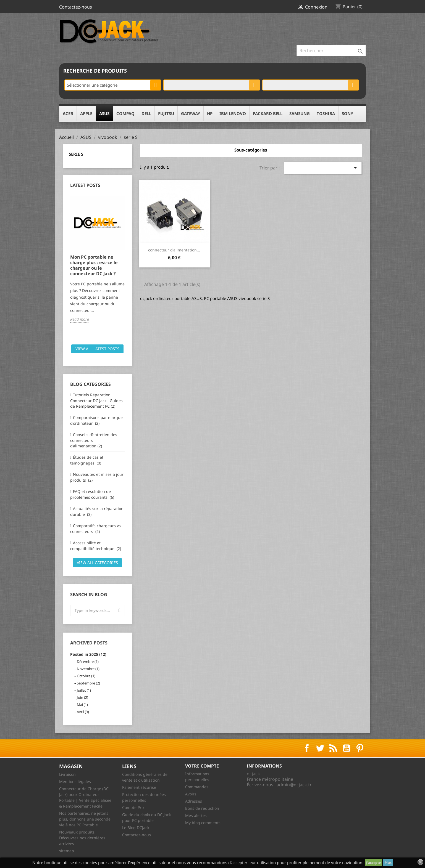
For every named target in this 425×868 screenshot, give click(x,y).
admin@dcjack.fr (294, 785)
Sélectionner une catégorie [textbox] (92, 85)
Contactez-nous (76, 7)
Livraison (67, 774)
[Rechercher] (331, 51)
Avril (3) (83, 712)
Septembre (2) (88, 683)
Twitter (320, 748)
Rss (333, 748)
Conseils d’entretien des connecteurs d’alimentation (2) (94, 440)
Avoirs (191, 794)
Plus (388, 863)
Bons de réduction (202, 808)
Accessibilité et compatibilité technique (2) (96, 546)
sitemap (67, 851)
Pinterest (360, 748)
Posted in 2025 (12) (88, 654)
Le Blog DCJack (136, 828)
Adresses (194, 801)
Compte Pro (133, 807)
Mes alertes (196, 815)
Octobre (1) (86, 676)
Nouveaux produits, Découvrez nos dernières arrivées (82, 838)
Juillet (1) (84, 690)
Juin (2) (82, 697)
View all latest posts (97, 349)
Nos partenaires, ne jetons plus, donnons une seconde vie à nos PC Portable (85, 819)
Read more (80, 319)
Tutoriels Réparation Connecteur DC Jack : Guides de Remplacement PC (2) (96, 400)
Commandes (197, 787)
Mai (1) (82, 705)
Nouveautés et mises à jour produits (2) (97, 477)
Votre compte (202, 766)
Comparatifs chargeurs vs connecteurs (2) (95, 529)
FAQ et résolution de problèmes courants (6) (92, 494)
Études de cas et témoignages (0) (87, 460)
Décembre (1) (88, 662)
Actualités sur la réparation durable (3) (97, 511)
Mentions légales (75, 781)
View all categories (97, 563)
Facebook (307, 748)
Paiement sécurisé (139, 787)
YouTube (347, 748)
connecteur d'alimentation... (174, 250)
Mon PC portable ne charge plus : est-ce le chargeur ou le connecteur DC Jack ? (94, 265)
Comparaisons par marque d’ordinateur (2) (96, 420)
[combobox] (113, 85)
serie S (76, 154)
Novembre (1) (88, 669)
